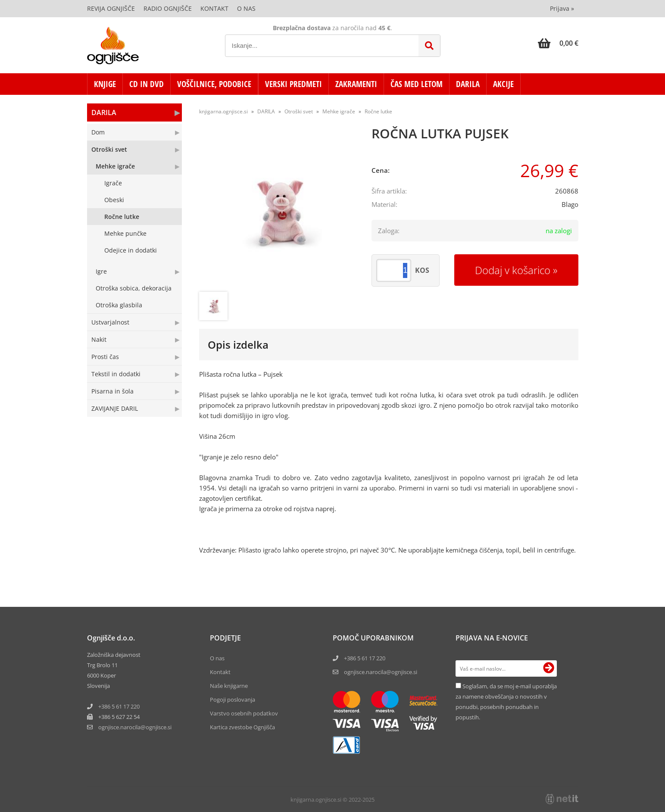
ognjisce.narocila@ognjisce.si (381, 672)
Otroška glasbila (119, 305)
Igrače (113, 183)
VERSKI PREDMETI (293, 84)
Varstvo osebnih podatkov (244, 713)
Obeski (114, 200)
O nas (246, 8)
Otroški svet (109, 149)
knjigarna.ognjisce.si (223, 111)
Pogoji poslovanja (233, 700)
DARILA (468, 84)
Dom (98, 132)
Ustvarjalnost (110, 322)
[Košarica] (558, 43)
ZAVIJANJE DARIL (115, 408)
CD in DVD (147, 84)
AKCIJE (503, 84)
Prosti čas (105, 357)
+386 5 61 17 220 (119, 706)
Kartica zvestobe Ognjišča (242, 727)
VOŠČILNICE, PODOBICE (214, 84)
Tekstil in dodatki (116, 374)
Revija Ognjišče (111, 8)
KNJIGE (105, 84)
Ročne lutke (122, 217)
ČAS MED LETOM (417, 84)
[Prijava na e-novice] (549, 668)
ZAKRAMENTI (356, 84)
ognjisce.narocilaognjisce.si (135, 727)
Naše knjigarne (229, 686)
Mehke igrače (115, 166)
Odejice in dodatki (131, 250)
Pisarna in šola (112, 391)
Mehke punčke (125, 233)
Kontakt (214, 8)
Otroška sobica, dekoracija (134, 288)
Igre (101, 271)
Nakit (99, 339)
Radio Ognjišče (168, 8)
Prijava (562, 8)
